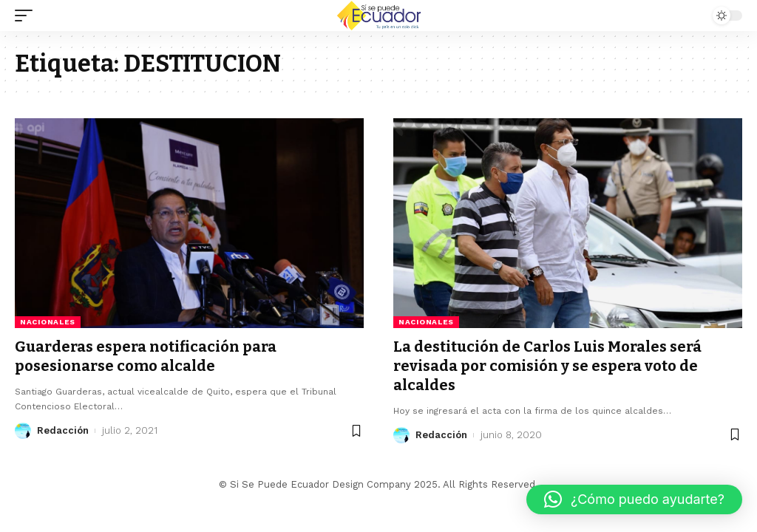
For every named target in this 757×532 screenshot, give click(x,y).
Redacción (63, 430)
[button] (634, 499)
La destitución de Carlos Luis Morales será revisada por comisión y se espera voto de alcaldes (547, 366)
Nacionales (48, 322)
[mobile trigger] (27, 16)
